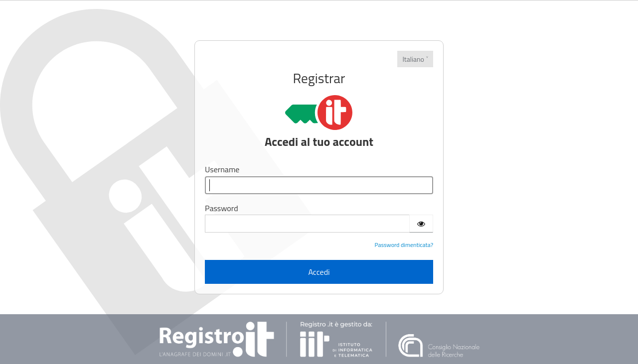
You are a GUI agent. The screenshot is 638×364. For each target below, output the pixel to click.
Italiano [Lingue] (413, 59)
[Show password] (421, 224)
